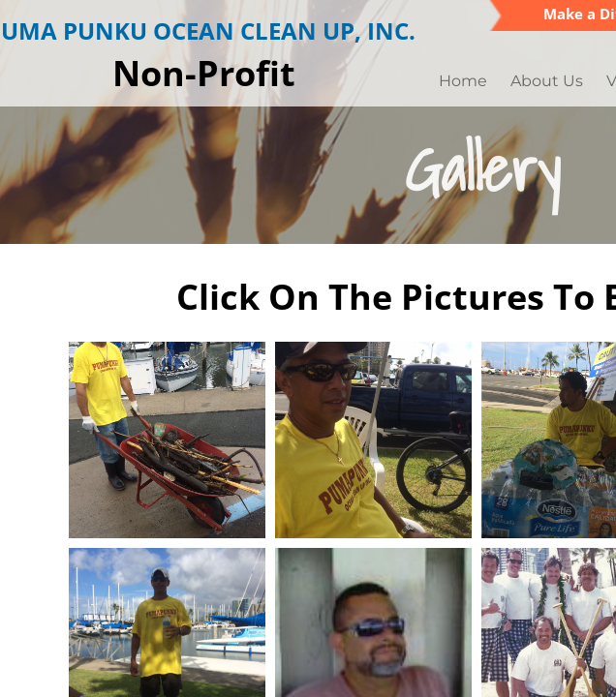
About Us (547, 81)
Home (463, 81)
